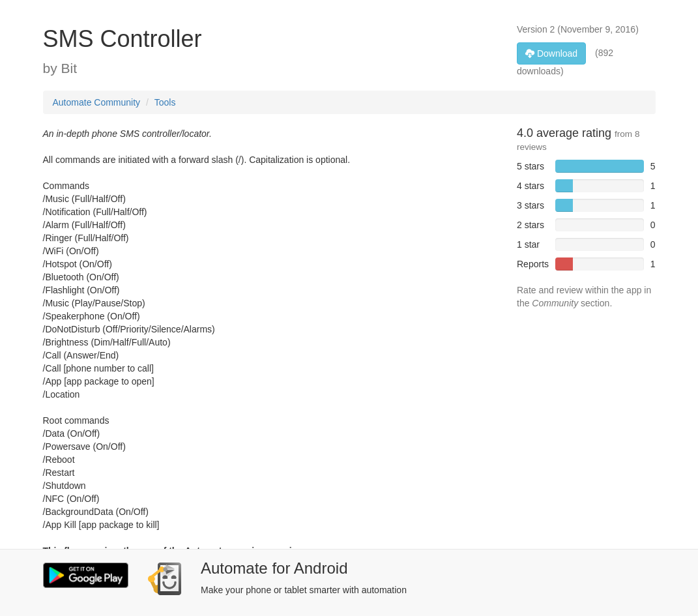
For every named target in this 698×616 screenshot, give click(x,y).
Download (551, 53)
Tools (165, 102)
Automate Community (97, 102)
